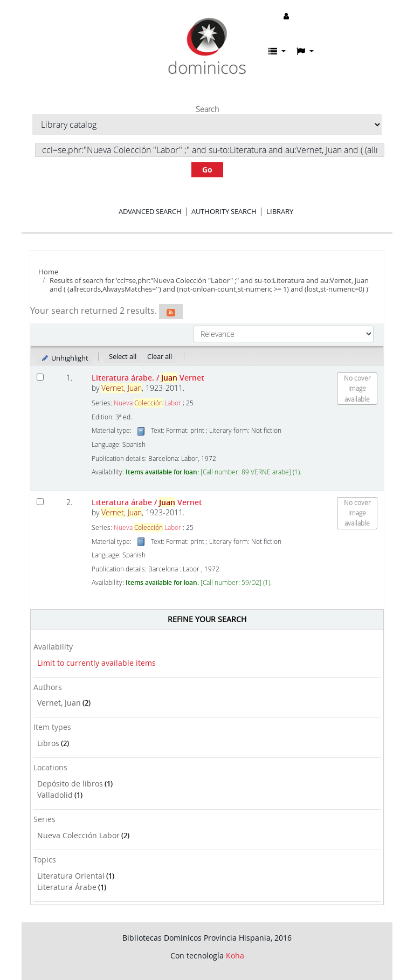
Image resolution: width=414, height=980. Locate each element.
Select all (123, 356)
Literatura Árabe (67, 887)
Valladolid (55, 795)
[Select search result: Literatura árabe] (40, 502)
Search (207, 109)
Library (280, 211)
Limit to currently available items (96, 663)
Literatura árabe (147, 502)
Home (48, 272)
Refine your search (207, 619)
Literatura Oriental (71, 876)
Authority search (224, 211)
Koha (235, 955)
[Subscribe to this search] (171, 312)
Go (207, 170)
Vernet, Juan (59, 703)
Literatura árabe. (148, 378)
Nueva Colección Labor (78, 835)
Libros (48, 743)
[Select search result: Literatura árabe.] (40, 377)
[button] (277, 51)
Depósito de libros (70, 784)
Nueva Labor (147, 403)
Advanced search (150, 211)
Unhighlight (64, 358)
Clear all (160, 356)
